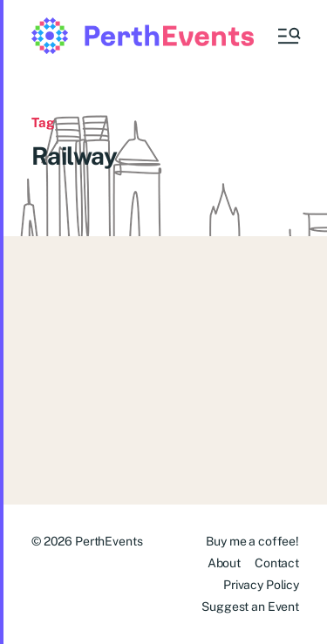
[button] (288, 36)
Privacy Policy (261, 585)
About (224, 563)
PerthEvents (109, 541)
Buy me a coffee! (252, 541)
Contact (277, 563)
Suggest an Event (250, 607)
